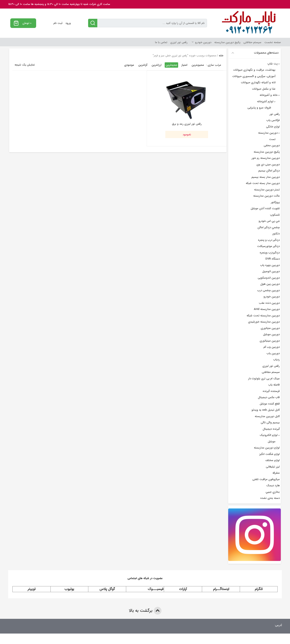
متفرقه (276, 473)
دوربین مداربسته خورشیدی (264, 322)
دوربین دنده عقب (269, 303)
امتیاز (184, 65)
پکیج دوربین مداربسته (227, 42)
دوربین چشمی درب (269, 290)
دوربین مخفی (272, 145)
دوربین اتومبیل (271, 271)
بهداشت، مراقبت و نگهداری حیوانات (254, 70)
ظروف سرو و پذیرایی (259, 108)
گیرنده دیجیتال (271, 429)
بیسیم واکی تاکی (270, 423)
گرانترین (143, 65)
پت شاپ (273, 64)
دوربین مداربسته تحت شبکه (263, 316)
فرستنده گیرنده (271, 391)
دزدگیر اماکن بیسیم (269, 171)
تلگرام (259, 589)
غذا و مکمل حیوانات (264, 89)
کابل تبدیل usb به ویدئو (266, 410)
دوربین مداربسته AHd (267, 309)
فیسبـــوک (156, 589)
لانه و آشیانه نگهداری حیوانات (258, 83)
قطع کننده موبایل (270, 404)
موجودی (129, 65)
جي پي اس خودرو (269, 221)
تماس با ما (161, 42)
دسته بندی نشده (270, 498)
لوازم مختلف (272, 460)
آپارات (183, 589)
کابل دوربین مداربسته (267, 416)
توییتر (32, 589)
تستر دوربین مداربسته (267, 190)
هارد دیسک (273, 486)
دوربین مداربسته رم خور (266, 158)
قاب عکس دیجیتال (269, 397)
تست (272, 139)
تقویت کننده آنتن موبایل (265, 208)
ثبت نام (58, 23)
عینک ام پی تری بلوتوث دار (264, 379)
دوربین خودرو (203, 42)
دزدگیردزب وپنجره (270, 253)
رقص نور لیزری (179, 42)
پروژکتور (275, 202)
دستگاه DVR (273, 259)
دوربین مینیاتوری (270, 341)
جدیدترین (171, 65)
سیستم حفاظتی (252, 42)
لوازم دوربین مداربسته (267, 448)
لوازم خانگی (273, 127)
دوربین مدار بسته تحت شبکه (263, 183)
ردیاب (277, 360)
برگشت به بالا (145, 611)
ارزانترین (157, 65)
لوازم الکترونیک (269, 435)
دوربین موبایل (271, 334)
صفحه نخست (273, 42)
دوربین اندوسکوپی (269, 278)
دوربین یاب (273, 353)
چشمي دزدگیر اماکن (269, 227)
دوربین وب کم (272, 347)
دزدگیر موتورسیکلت (268, 246)
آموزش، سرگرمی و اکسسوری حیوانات (254, 76)
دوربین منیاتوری (270, 328)
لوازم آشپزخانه (265, 101)
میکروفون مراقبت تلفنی (266, 479)
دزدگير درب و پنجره (269, 240)
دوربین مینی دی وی (268, 164)
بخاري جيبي (273, 492)
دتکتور (276, 234)
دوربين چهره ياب (270, 265)
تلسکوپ (275, 215)
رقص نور (275, 114)
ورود (68, 23)
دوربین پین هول (270, 284)
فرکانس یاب (273, 120)
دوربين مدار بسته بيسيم (266, 177)
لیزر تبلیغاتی (273, 467)
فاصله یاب (274, 385)
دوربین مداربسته (268, 133)
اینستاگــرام (221, 589)
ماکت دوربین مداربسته (266, 196)
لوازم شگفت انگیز (270, 454)
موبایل (272, 442)
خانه (221, 56)
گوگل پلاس (107, 589)
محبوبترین (198, 65)
